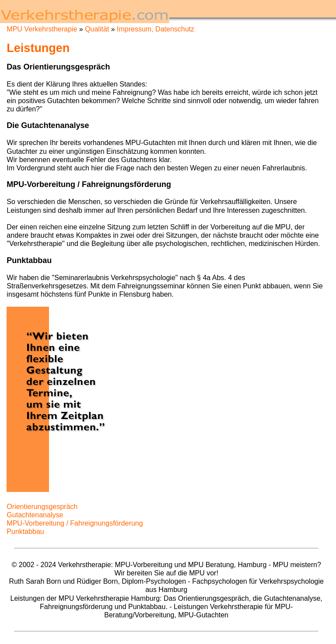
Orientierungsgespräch (42, 507)
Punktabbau (25, 531)
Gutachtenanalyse (35, 515)
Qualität (97, 29)
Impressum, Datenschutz (156, 29)
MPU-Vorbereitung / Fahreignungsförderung (75, 523)
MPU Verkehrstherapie (42, 29)
